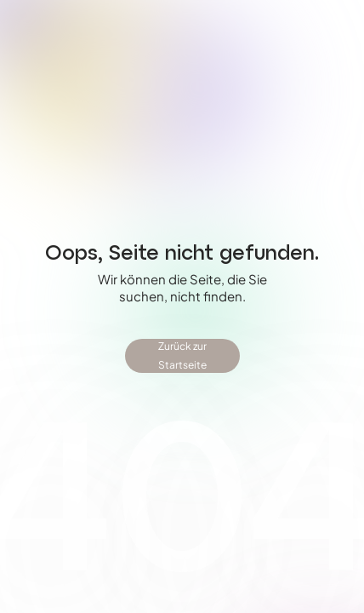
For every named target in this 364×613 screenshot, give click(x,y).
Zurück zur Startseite (182, 355)
